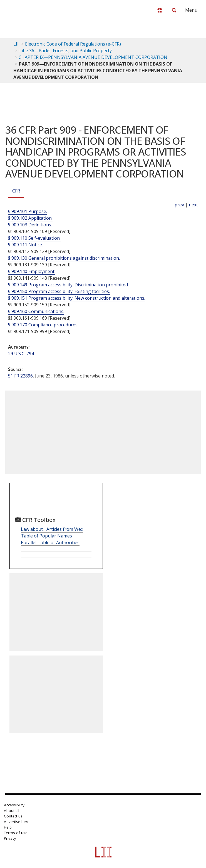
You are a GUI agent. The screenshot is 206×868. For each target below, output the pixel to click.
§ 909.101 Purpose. (28, 211)
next (193, 205)
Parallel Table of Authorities (50, 542)
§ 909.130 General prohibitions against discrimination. (64, 258)
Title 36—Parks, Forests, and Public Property (65, 51)
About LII (12, 811)
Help (8, 827)
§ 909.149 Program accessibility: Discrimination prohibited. (68, 285)
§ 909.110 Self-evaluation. (34, 238)
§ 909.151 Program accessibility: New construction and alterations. (77, 298)
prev (179, 205)
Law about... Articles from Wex (52, 529)
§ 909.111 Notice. (25, 245)
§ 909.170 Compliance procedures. (43, 325)
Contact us (13, 816)
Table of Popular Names (46, 536)
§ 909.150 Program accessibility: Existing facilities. (59, 291)
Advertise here (17, 822)
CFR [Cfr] (16, 191)
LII (16, 44)
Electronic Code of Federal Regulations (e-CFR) (73, 44)
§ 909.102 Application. (30, 218)
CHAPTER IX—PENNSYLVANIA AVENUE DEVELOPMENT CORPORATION (93, 57)
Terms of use (16, 833)
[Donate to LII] (160, 10)
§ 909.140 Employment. (32, 271)
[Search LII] (174, 10)
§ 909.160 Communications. (36, 311)
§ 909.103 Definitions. (30, 225)
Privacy (10, 838)
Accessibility (14, 805)
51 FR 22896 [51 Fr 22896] (20, 376)
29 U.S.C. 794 (21, 354)
